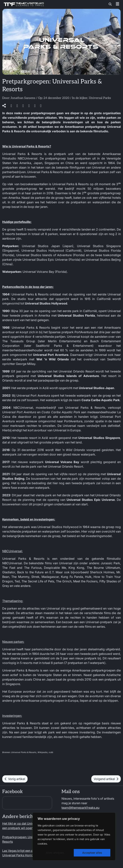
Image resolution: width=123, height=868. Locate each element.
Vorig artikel (15, 779)
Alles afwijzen (55, 853)
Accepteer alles (92, 853)
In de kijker (80, 98)
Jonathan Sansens (23, 98)
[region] (74, 836)
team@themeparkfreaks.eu (80, 808)
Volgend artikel (106, 779)
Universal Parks (100, 98)
